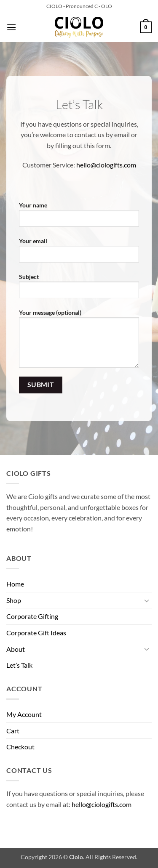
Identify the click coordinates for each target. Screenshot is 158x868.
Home (15, 584)
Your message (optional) (79, 342)
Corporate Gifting (32, 616)
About (16, 649)
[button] (11, 27)
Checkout (20, 747)
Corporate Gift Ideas (36, 633)
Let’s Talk (19, 665)
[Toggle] (147, 600)
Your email (79, 253)
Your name (79, 218)
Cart (13, 731)
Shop (14, 600)
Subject (79, 289)
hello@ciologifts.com (106, 165)
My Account (24, 714)
